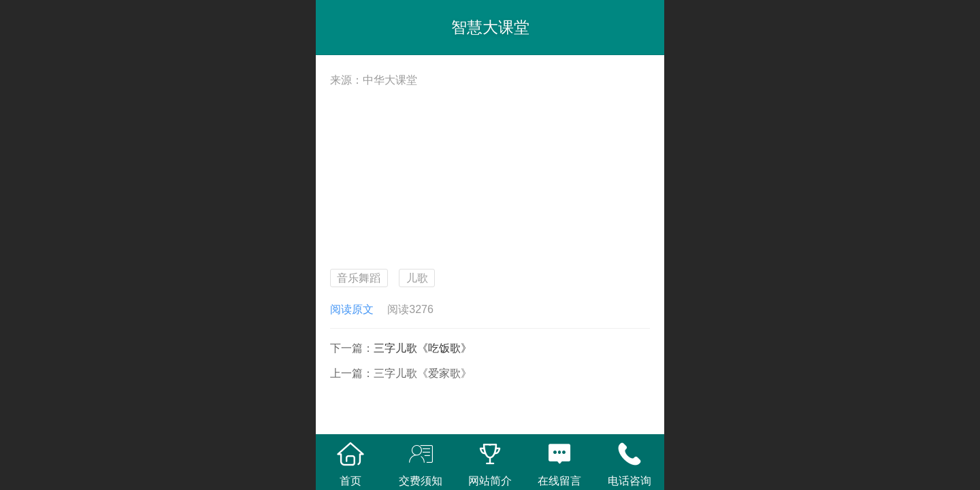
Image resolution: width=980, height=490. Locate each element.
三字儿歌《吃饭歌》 (423, 348)
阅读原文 (352, 309)
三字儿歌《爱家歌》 (423, 373)
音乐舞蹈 (359, 278)
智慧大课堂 (490, 27)
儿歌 (417, 278)
